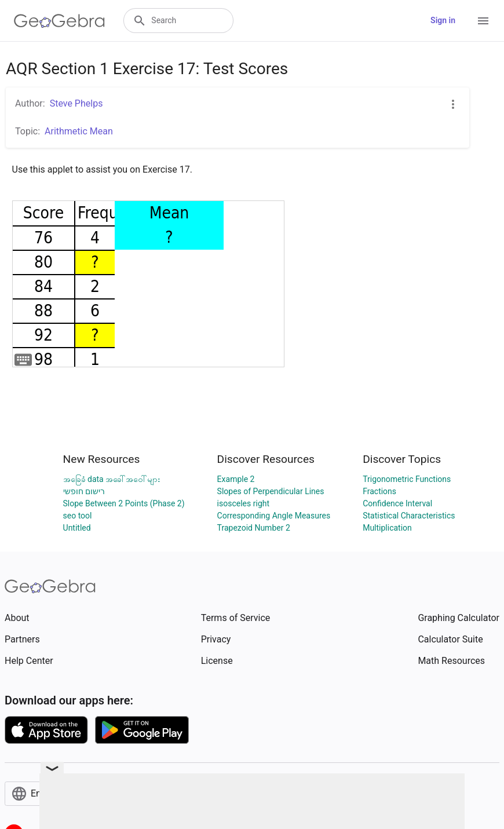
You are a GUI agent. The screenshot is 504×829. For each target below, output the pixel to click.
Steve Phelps (76, 103)
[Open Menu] (483, 21)
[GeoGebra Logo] (59, 21)
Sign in (443, 20)
